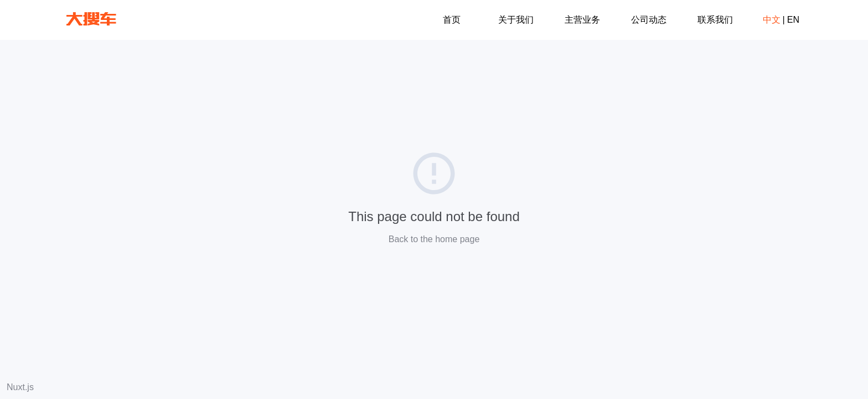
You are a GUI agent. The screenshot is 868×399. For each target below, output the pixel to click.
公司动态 (649, 20)
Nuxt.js (20, 387)
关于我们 (516, 20)
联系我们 (715, 20)
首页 (452, 20)
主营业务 (582, 20)
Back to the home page (434, 239)
